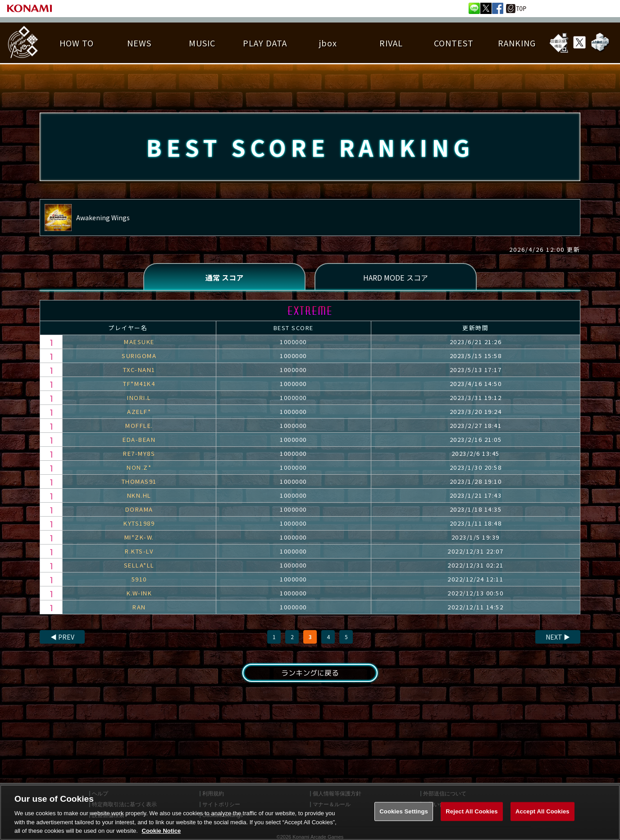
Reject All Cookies (472, 811)
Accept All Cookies (542, 811)
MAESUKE (139, 342)
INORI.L (139, 397)
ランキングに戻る (310, 673)
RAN (139, 607)
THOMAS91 (139, 481)
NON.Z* (139, 467)
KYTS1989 (139, 523)
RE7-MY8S (139, 453)
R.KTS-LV (139, 551)
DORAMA (139, 509)
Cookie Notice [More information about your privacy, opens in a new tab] (162, 831)
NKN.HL (139, 495)
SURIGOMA (139, 356)
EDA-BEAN (139, 439)
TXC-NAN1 (139, 370)
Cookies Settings (404, 811)
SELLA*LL (139, 565)
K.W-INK (139, 593)
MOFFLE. (139, 425)
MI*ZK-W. (139, 537)
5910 (139, 579)
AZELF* (139, 411)
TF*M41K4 (139, 384)
